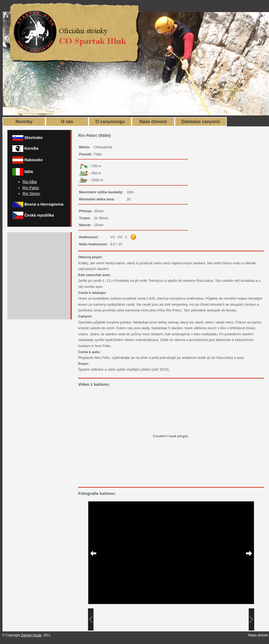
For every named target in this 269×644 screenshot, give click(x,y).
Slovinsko (33, 138)
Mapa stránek (258, 635)
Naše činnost (153, 122)
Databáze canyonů (201, 122)
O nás (67, 122)
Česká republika (39, 215)
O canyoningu (110, 122)
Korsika (31, 148)
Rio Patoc (31, 188)
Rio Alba (30, 182)
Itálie (29, 172)
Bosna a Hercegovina (44, 204)
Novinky (24, 122)
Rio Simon (31, 194)
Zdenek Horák (31, 635)
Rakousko (34, 160)
